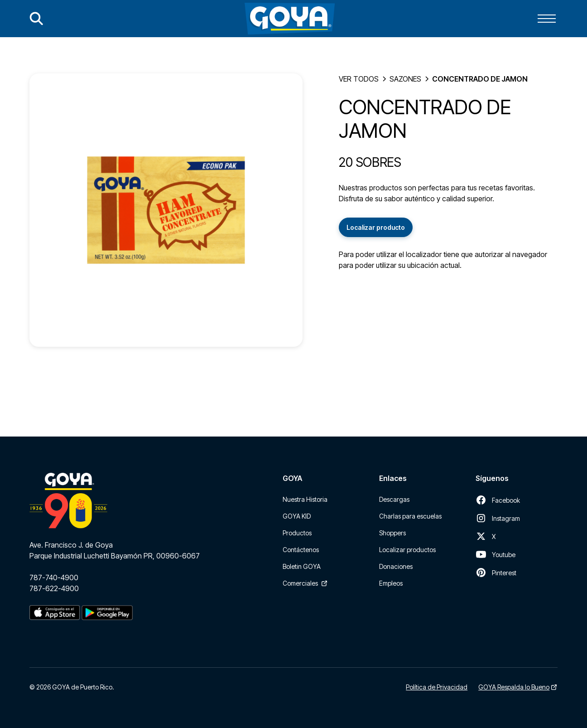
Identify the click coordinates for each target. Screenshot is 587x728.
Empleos (391, 583)
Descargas (394, 499)
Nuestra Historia (305, 499)
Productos (297, 533)
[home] (290, 19)
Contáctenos (301, 550)
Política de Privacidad (437, 687)
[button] (547, 19)
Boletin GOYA (302, 566)
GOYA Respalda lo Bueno (514, 687)
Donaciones (396, 566)
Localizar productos (407, 550)
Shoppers (392, 533)
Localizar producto (376, 227)
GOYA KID (297, 516)
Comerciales (300, 583)
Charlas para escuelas (410, 516)
